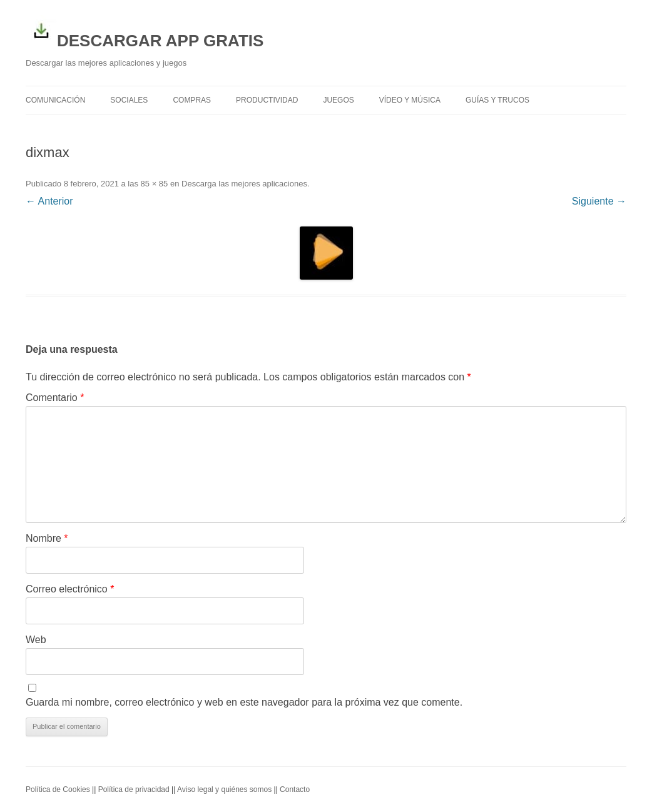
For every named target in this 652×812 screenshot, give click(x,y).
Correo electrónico (70, 589)
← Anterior (49, 201)
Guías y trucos (497, 100)
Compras (192, 100)
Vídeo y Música (410, 100)
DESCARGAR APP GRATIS (145, 33)
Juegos (338, 100)
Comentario (55, 398)
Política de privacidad (134, 789)
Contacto (295, 789)
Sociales (129, 100)
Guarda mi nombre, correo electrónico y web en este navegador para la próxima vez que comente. (244, 702)
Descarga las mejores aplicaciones (244, 184)
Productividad (267, 100)
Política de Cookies (58, 789)
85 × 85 (155, 184)
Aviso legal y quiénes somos (224, 789)
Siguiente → (599, 201)
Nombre (47, 538)
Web (36, 640)
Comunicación (55, 100)
